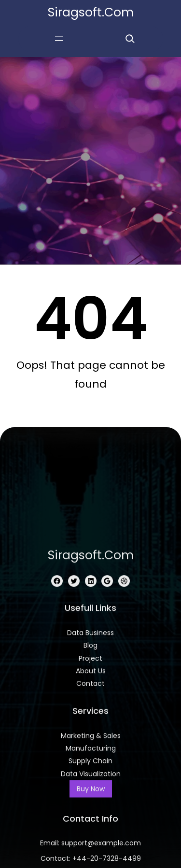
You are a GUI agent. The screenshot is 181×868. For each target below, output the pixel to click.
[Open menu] (59, 39)
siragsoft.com (91, 12)
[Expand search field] (130, 39)
